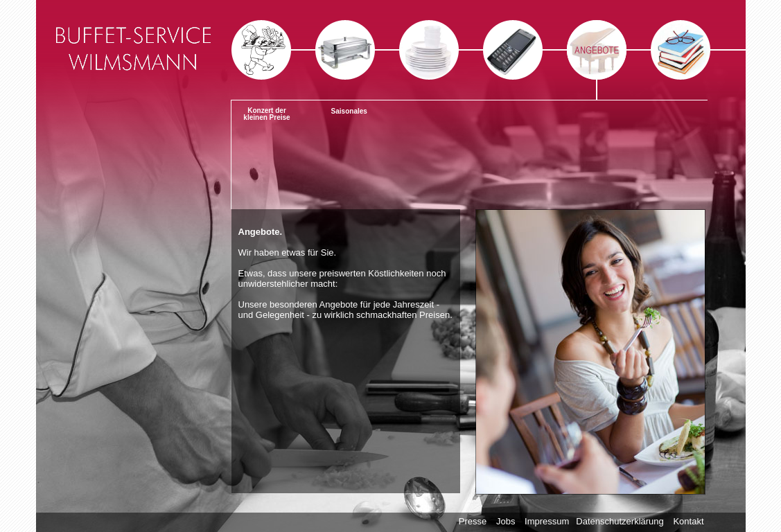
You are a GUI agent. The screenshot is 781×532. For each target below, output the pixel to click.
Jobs (506, 521)
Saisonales (349, 111)
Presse (473, 521)
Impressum (547, 521)
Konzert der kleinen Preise (266, 114)
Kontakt (688, 521)
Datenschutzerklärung (620, 521)
